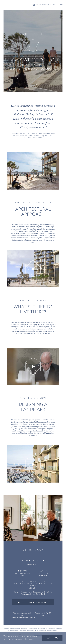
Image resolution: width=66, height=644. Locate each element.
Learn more (30, 639)
